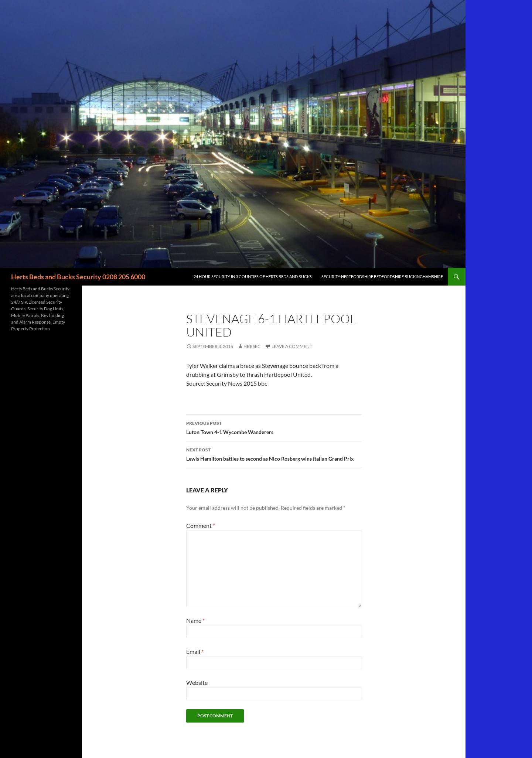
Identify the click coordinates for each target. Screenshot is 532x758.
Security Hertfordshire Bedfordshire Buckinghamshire (382, 276)
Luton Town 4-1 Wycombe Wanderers (274, 427)
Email (195, 651)
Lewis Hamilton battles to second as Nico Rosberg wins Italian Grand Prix (274, 454)
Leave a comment (292, 346)
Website (197, 682)
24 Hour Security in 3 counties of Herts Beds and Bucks (253, 276)
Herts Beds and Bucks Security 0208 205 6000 (78, 277)
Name (195, 620)
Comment (201, 525)
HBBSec (252, 346)
